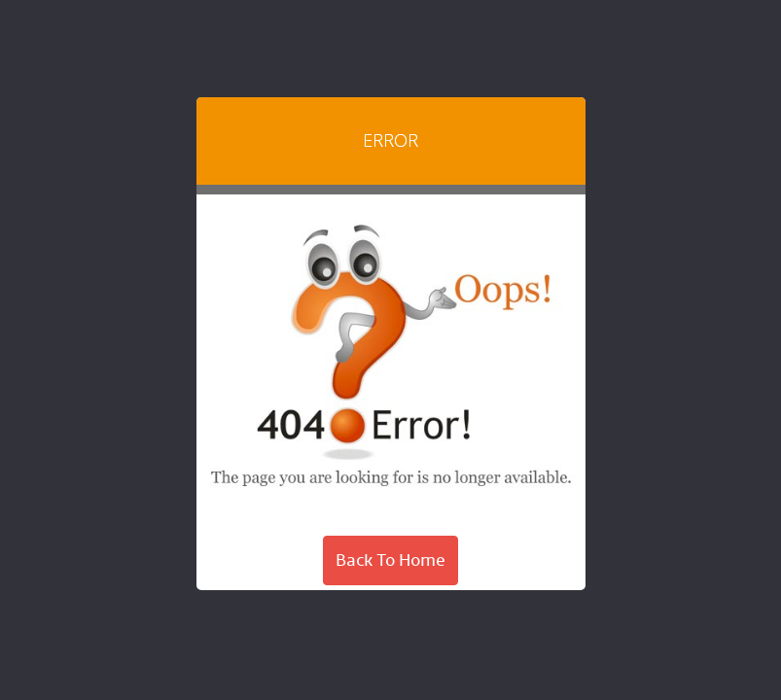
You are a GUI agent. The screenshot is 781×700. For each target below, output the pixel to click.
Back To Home (390, 560)
